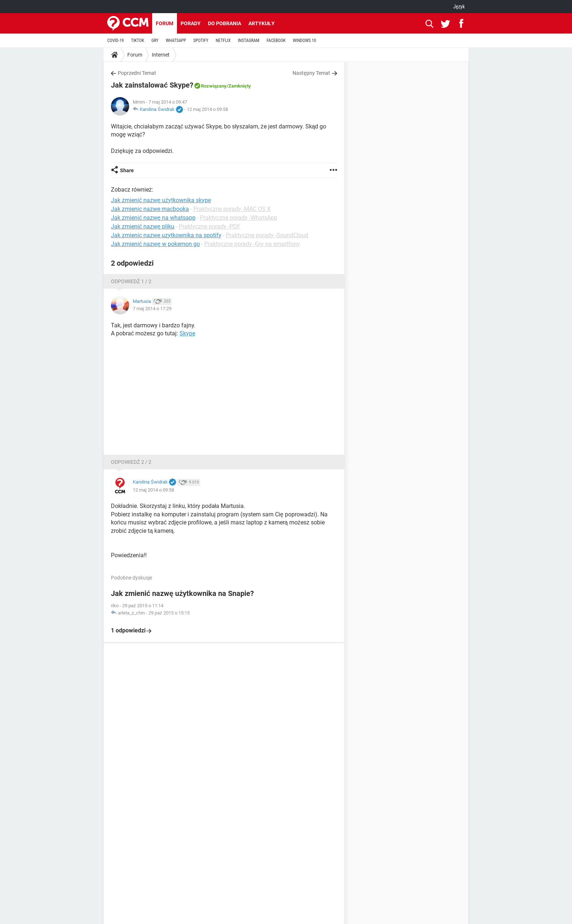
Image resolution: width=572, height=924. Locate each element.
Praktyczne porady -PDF (210, 226)
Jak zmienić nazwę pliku (143, 226)
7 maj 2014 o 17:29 (152, 309)
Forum (165, 23)
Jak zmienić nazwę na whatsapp (153, 218)
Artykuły (262, 23)
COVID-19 (115, 41)
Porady (191, 23)
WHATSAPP (176, 41)
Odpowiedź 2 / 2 (131, 462)
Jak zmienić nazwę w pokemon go (155, 244)
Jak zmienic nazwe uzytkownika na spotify (166, 235)
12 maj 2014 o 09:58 (207, 109)
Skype (187, 333)
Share (127, 170)
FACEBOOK (276, 41)
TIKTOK (138, 41)
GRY (155, 41)
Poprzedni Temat (137, 73)
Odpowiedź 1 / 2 (131, 281)
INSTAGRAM (249, 41)
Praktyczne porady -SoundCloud (267, 235)
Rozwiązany (214, 86)
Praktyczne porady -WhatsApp (239, 218)
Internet (161, 55)
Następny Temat (311, 73)
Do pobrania (225, 23)
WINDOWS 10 (305, 41)
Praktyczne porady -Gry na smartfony (252, 244)
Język (459, 7)
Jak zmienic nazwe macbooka (150, 209)
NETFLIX (223, 41)
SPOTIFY (201, 41)
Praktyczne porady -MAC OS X (232, 209)
